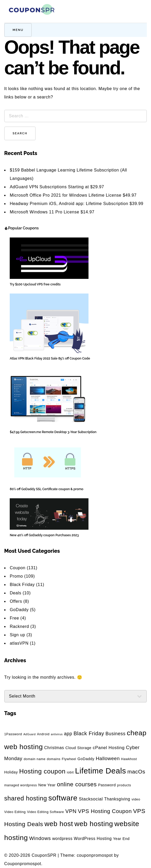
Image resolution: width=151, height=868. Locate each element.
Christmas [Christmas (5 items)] (54, 748)
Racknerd (19, 626)
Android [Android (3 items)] (43, 734)
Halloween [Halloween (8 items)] (108, 758)
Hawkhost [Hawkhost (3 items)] (129, 759)
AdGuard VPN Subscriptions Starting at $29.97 (57, 187)
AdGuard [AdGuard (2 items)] (30, 734)
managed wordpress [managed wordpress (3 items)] (21, 785)
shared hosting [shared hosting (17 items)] (26, 798)
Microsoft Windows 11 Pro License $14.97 (52, 212)
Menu (18, 30)
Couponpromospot (23, 864)
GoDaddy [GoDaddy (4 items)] (86, 759)
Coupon (18, 568)
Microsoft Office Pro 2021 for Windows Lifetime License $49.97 (73, 195)
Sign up (17, 635)
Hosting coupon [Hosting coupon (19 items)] (42, 771)
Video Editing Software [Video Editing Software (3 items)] (46, 812)
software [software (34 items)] (63, 798)
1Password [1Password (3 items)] (13, 734)
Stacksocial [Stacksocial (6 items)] (91, 799)
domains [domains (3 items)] (54, 759)
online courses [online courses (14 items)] (77, 784)
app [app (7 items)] (68, 734)
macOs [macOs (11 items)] (136, 772)
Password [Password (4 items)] (107, 785)
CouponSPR (44, 855)
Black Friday (22, 585)
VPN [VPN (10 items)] (71, 811)
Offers (16, 601)
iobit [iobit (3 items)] (70, 772)
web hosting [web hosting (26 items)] (94, 824)
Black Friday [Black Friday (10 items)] (89, 733)
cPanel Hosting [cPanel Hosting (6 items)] (109, 748)
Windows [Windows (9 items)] (40, 838)
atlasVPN (19, 643)
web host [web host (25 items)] (59, 824)
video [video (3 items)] (136, 799)
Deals (15, 593)
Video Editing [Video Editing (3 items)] (15, 812)
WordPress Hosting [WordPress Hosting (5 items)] (93, 839)
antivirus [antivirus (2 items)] (57, 734)
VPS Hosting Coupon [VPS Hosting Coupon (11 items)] (105, 811)
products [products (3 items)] (124, 785)
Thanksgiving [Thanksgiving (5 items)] (117, 799)
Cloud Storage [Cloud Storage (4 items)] (78, 748)
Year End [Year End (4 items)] (121, 839)
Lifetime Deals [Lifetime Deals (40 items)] (101, 771)
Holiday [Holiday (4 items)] (11, 772)
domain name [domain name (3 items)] (35, 759)
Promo (16, 576)
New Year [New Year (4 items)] (47, 785)
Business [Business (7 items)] (116, 734)
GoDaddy (19, 610)
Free (14, 618)
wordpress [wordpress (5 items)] (62, 839)
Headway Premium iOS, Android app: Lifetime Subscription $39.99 (77, 204)
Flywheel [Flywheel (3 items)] (69, 759)
